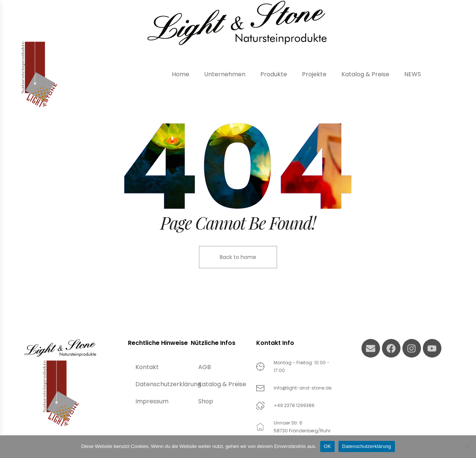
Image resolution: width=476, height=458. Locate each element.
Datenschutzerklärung (163, 384)
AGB (205, 367)
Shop (206, 401)
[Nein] (467, 446)
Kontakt (147, 367)
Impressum (152, 401)
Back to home (238, 257)
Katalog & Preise (222, 384)
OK (327, 446)
